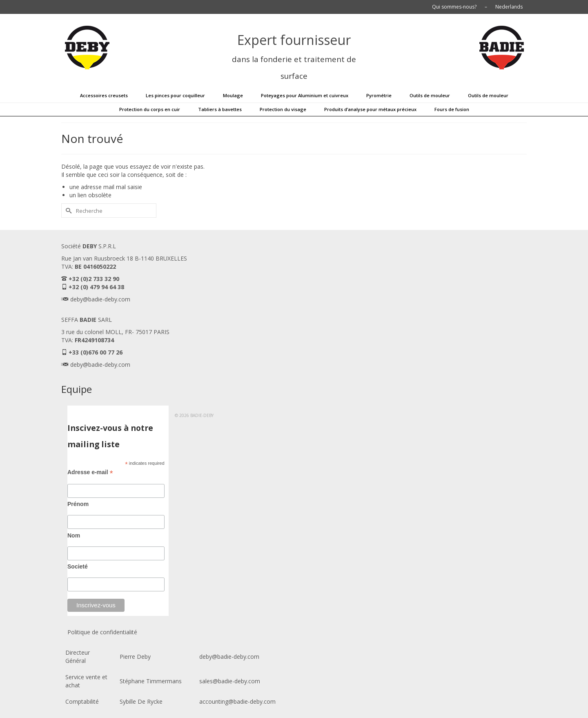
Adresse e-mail (90, 472)
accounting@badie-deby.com (237, 701)
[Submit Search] (67, 211)
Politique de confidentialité (102, 632)
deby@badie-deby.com (100, 299)
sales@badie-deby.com (230, 681)
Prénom (78, 504)
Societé (78, 566)
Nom (74, 535)
